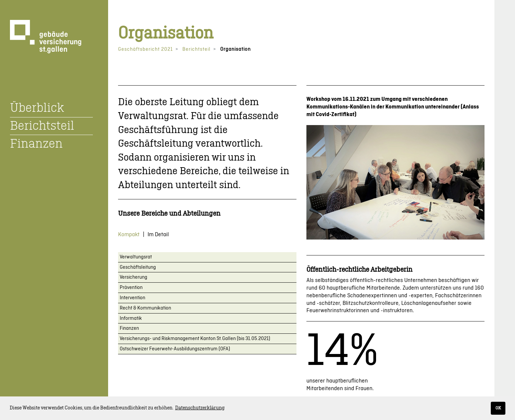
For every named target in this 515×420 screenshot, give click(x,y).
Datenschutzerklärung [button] (200, 408)
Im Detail (158, 235)
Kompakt (129, 235)
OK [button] (498, 408)
